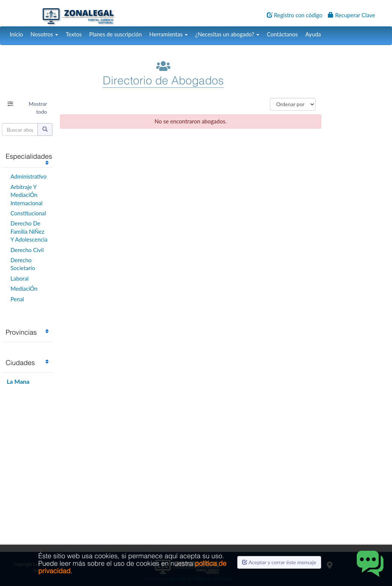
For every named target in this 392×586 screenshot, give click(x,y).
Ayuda (313, 34)
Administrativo (28, 176)
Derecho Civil (27, 250)
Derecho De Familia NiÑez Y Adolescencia (29, 231)
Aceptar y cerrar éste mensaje (279, 562)
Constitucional (28, 213)
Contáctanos (282, 34)
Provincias (21, 332)
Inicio (16, 34)
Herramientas (168, 34)
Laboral (19, 278)
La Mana (18, 381)
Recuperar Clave (352, 15)
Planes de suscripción (115, 34)
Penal (17, 299)
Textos (74, 34)
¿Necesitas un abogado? (227, 34)
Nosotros (44, 34)
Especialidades (29, 156)
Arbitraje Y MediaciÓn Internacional (27, 195)
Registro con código (295, 15)
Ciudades (20, 363)
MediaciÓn (24, 288)
